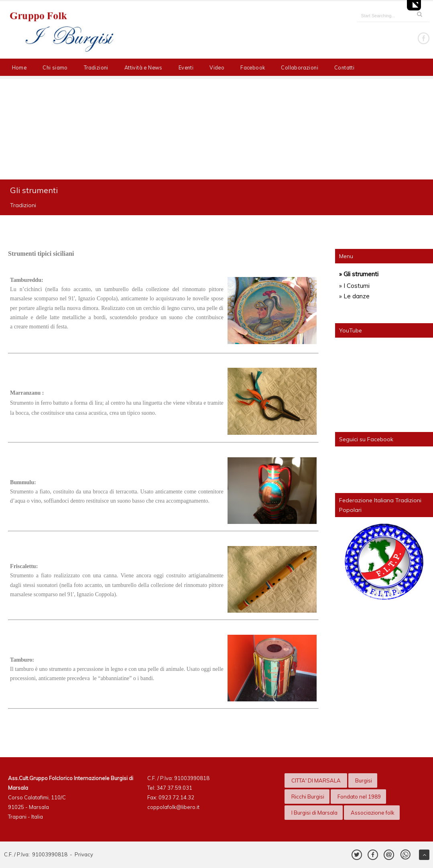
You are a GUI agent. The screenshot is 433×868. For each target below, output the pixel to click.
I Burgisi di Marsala (314, 813)
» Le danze (354, 296)
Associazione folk (373, 813)
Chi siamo (55, 67)
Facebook (253, 67)
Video (217, 67)
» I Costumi (354, 286)
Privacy (84, 854)
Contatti (344, 67)
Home (19, 67)
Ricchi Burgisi (308, 797)
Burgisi (364, 780)
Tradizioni (96, 67)
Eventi (186, 67)
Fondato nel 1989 (359, 797)
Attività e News (143, 67)
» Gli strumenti (359, 274)
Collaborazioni (300, 67)
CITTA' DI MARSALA (317, 780)
